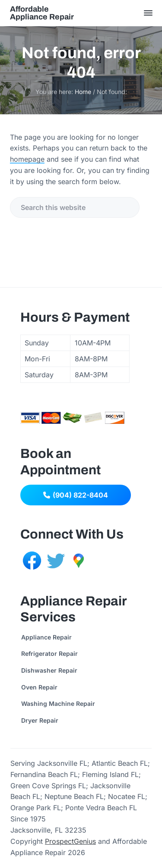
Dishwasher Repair (49, 670)
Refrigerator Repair (49, 653)
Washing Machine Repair (58, 703)
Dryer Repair (40, 720)
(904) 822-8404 (76, 495)
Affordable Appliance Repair (42, 13)
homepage (27, 159)
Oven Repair (39, 687)
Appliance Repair (46, 637)
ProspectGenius (70, 841)
